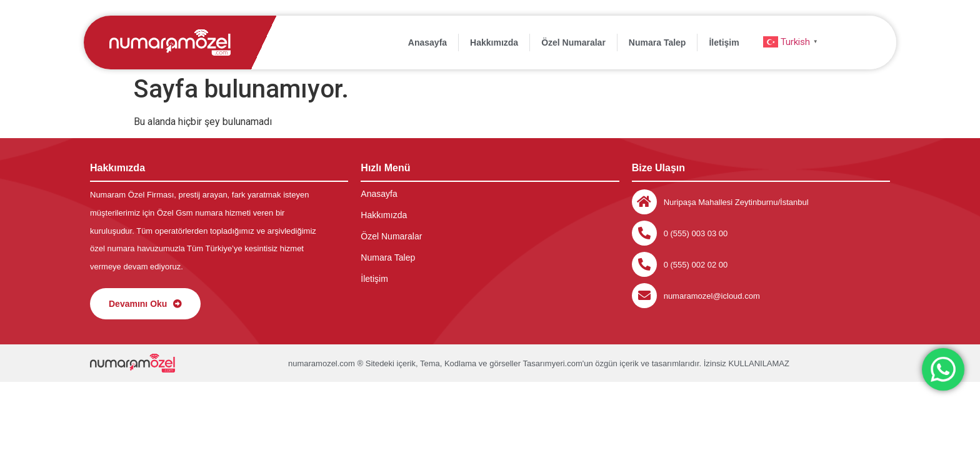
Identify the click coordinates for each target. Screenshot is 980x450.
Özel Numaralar (573, 42)
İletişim (724, 42)
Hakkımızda (494, 42)
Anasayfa (427, 42)
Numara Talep (657, 42)
